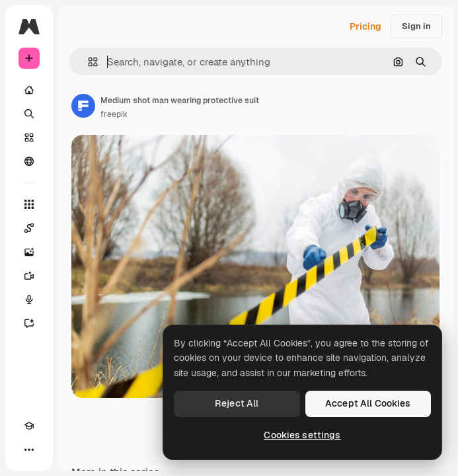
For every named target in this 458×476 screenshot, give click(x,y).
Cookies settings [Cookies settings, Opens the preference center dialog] (302, 435)
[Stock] (29, 138)
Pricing (365, 26)
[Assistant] (29, 323)
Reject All (237, 403)
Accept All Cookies (368, 403)
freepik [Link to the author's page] (114, 114)
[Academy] (29, 426)
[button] (88, 62)
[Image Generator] (29, 252)
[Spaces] (29, 228)
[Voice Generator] (29, 299)
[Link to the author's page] (83, 106)
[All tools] (29, 204)
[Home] (29, 90)
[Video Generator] (29, 276)
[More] (29, 450)
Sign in (416, 26)
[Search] (29, 114)
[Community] (29, 161)
